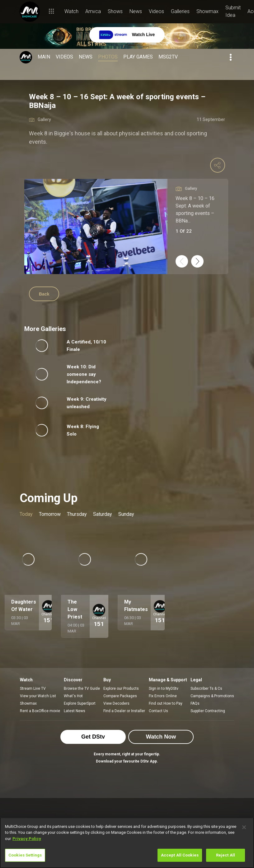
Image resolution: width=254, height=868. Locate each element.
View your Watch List (38, 696)
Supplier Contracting (208, 711)
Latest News (75, 711)
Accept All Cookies (180, 855)
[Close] (244, 827)
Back (44, 294)
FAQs (195, 703)
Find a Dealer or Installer (124, 711)
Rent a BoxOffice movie (40, 711)
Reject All (226, 855)
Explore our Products (121, 688)
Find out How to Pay (166, 703)
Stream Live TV (33, 688)
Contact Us (158, 711)
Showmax (28, 703)
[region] (127, 843)
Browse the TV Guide (82, 688)
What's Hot (73, 696)
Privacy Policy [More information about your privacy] (27, 839)
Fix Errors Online (163, 696)
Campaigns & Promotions (212, 696)
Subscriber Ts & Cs (206, 688)
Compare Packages (120, 696)
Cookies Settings (25, 855)
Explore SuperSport (80, 703)
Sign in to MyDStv (164, 688)
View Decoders (116, 703)
